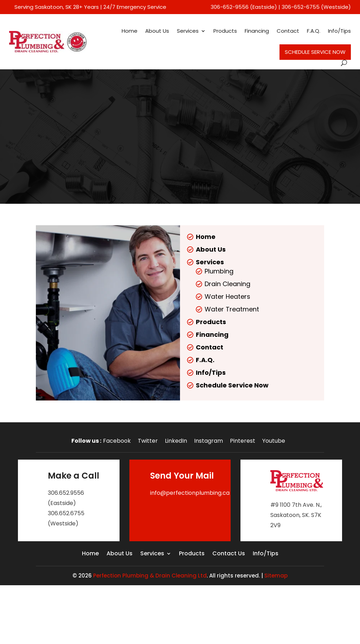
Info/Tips (339, 31)
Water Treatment (232, 309)
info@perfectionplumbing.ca (190, 493)
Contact (288, 31)
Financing (257, 31)
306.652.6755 (66, 513)
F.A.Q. (314, 31)
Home (130, 31)
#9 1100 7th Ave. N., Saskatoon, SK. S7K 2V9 (296, 515)
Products (225, 31)
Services (188, 31)
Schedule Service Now (315, 52)
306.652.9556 (66, 493)
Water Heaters (227, 296)
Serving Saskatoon (39, 7)
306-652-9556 (230, 7)
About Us (157, 31)
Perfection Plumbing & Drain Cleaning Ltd (150, 576)
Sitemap (276, 576)
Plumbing (219, 271)
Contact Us (229, 554)
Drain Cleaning (227, 284)
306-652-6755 (301, 7)
